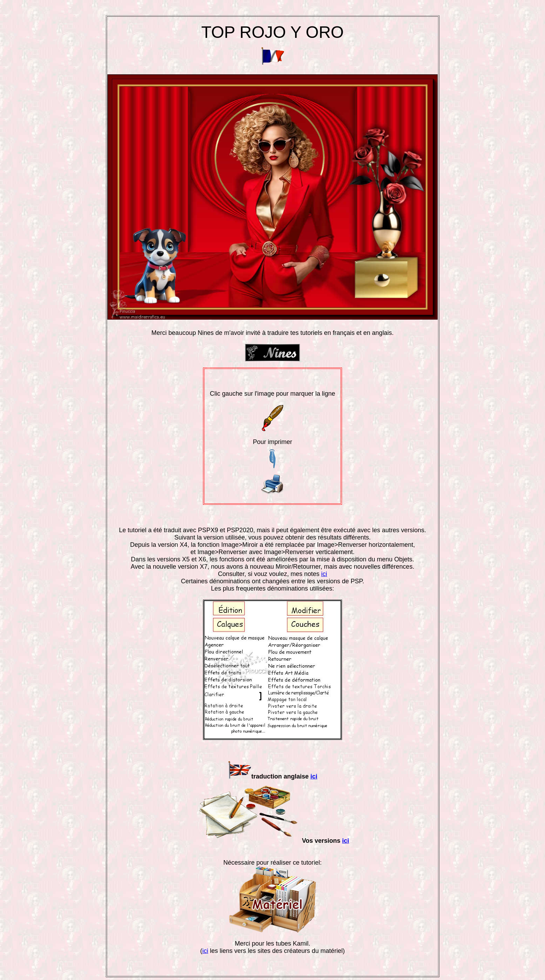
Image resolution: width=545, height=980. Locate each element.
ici (324, 574)
